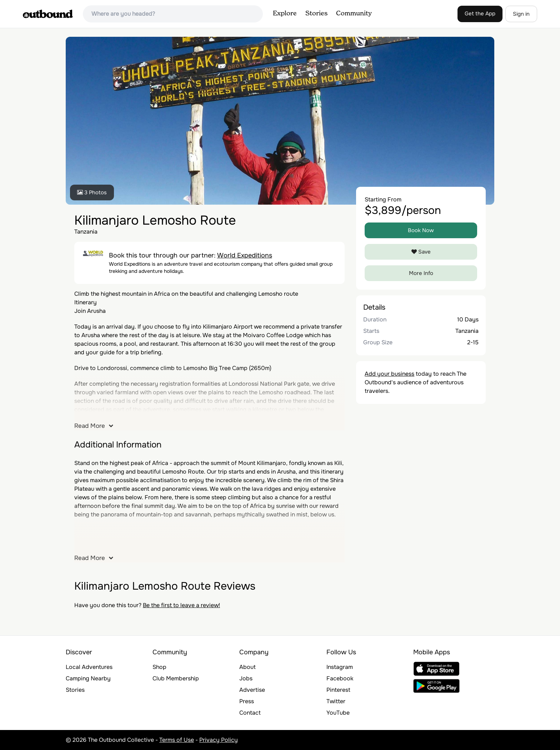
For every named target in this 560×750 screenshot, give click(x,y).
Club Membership (176, 678)
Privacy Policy (219, 740)
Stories (316, 14)
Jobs (246, 678)
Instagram (340, 667)
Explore (285, 14)
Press (247, 701)
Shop (159, 667)
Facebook (340, 678)
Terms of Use (177, 740)
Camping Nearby (88, 678)
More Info (421, 273)
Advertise (252, 690)
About (247, 667)
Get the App (480, 14)
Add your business (389, 374)
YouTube (338, 713)
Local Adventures (89, 667)
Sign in (521, 14)
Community (354, 14)
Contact (250, 713)
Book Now (421, 230)
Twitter (336, 701)
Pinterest (338, 690)
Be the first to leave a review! (181, 605)
